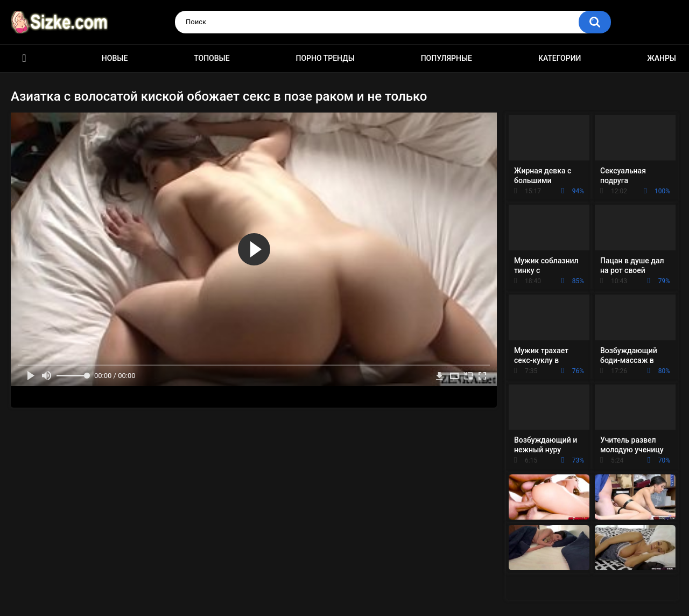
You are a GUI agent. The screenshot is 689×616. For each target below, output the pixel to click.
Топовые (212, 58)
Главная (24, 58)
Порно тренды (325, 58)
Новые (115, 58)
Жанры (662, 58)
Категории (560, 58)
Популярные (447, 58)
